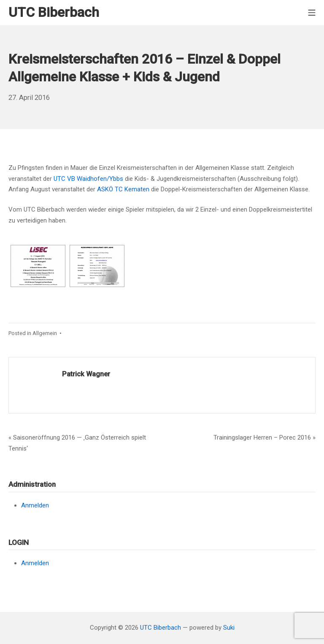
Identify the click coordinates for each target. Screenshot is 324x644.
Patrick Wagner (86, 374)
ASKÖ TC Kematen (123, 189)
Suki (229, 628)
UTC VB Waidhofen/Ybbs (88, 179)
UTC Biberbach (161, 628)
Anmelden (35, 505)
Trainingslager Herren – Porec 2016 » (265, 437)
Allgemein (45, 333)
